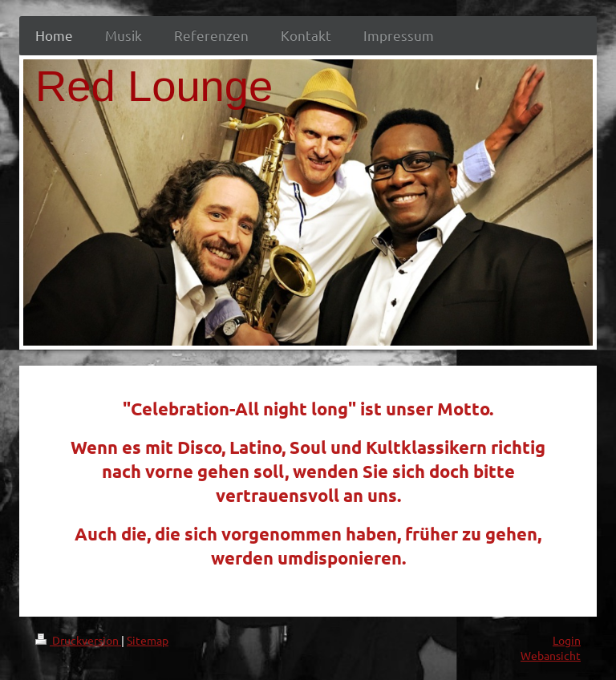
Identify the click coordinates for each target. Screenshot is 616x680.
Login (567, 640)
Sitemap (148, 640)
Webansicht (551, 655)
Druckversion (78, 640)
